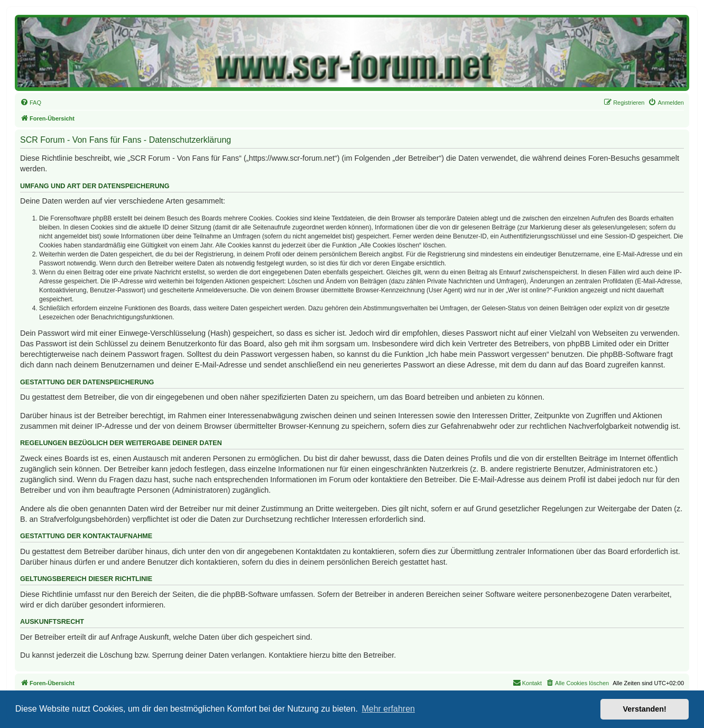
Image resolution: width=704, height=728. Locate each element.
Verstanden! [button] (645, 709)
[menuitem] (31, 103)
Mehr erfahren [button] (388, 709)
